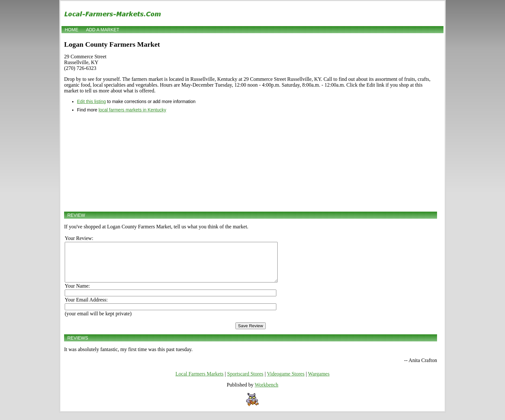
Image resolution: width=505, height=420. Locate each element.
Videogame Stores (286, 382)
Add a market (103, 30)
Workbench (267, 392)
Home (71, 30)
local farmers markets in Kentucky (132, 110)
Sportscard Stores (245, 382)
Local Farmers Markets (200, 382)
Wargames (319, 382)
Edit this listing (91, 101)
